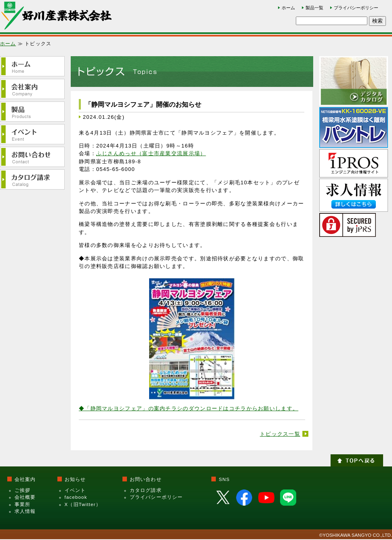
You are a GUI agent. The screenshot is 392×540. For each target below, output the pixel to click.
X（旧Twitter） (83, 504)
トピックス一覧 (280, 434)
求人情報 (25, 511)
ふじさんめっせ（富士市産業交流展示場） (151, 153)
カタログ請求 (146, 490)
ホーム (288, 8)
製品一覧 (314, 8)
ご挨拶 (22, 490)
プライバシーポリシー (356, 8)
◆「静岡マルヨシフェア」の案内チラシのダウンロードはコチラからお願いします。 (189, 408)
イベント (75, 490)
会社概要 (25, 497)
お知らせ (75, 479)
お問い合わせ (146, 479)
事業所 (22, 504)
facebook (76, 497)
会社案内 (25, 479)
